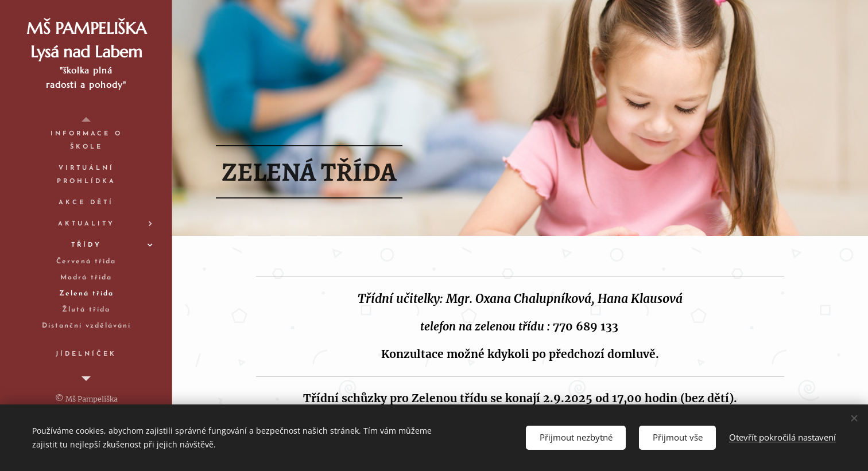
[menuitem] (86, 141)
